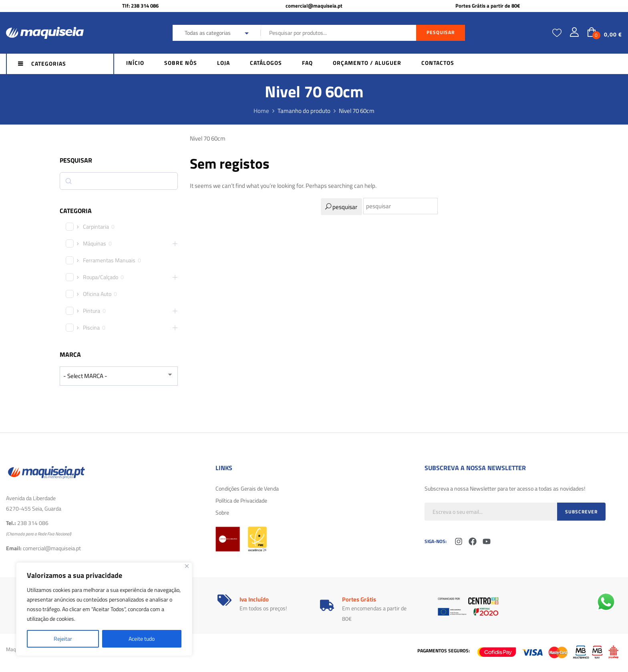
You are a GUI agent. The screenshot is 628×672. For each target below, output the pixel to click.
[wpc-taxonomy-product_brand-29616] (119, 376)
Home (261, 111)
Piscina (91, 328)
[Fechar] (187, 566)
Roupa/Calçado (101, 277)
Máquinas (95, 243)
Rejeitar (63, 639)
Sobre (222, 512)
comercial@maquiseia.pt (314, 6)
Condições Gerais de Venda (247, 488)
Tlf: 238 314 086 (140, 6)
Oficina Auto (97, 294)
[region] (104, 609)
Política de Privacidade (241, 500)
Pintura (92, 311)
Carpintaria (96, 227)
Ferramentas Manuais (109, 260)
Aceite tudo (142, 639)
